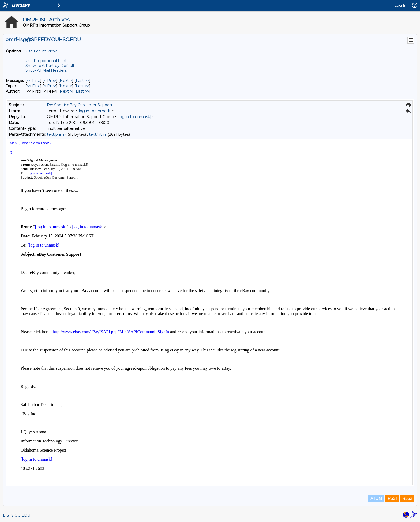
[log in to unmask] (95, 111)
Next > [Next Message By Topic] (66, 86)
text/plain (55, 134)
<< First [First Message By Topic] (33, 86)
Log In (400, 5)
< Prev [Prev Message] (50, 81)
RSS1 (392, 498)
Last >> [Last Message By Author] (82, 91)
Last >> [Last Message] (82, 81)
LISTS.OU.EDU (17, 515)
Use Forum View (41, 51)
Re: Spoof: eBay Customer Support (80, 105)
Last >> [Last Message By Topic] (82, 86)
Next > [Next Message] (66, 81)
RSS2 (407, 498)
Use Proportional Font (46, 61)
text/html (98, 134)
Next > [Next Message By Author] (66, 91)
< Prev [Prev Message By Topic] (50, 86)
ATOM (376, 498)
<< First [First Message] (33, 81)
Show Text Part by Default (50, 66)
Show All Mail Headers (46, 70)
